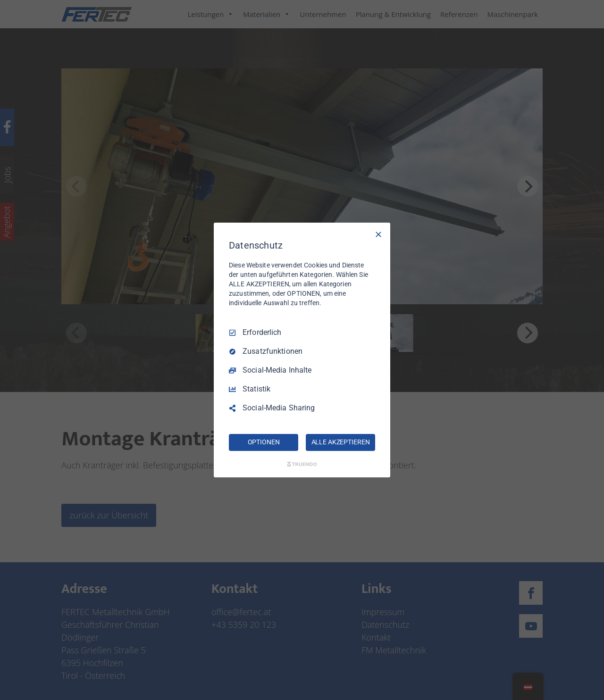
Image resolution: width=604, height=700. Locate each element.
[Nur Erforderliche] (378, 234)
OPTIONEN (264, 442)
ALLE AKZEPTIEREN (341, 442)
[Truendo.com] (302, 464)
